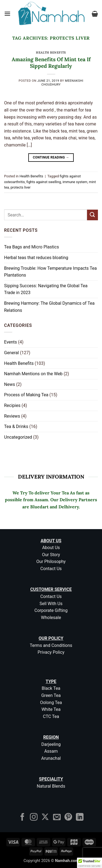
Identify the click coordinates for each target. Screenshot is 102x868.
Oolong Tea (51, 703)
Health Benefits (51, 52)
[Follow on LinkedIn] (80, 818)
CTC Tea (51, 716)
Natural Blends (51, 786)
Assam (51, 751)
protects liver (21, 187)
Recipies (12, 405)
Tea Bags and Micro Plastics (32, 247)
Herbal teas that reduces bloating (36, 258)
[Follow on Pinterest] (68, 818)
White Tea (51, 709)
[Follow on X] (45, 818)
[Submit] (92, 215)
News (10, 384)
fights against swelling (44, 182)
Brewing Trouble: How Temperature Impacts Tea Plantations (50, 272)
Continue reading (51, 158)
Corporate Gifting (51, 610)
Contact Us (51, 569)
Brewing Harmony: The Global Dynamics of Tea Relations (49, 307)
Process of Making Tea (26, 395)
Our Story (51, 555)
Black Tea (51, 688)
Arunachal (51, 758)
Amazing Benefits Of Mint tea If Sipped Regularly (51, 63)
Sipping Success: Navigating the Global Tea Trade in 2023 (46, 289)
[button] (7, 14)
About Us (51, 548)
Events (10, 342)
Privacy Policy (51, 652)
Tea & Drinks (16, 426)
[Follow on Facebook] (22, 818)
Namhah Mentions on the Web (33, 374)
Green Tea (51, 695)
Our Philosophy (51, 561)
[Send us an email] (57, 818)
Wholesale (51, 618)
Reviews (12, 416)
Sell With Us (51, 604)
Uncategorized (18, 437)
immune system (75, 182)
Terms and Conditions (51, 645)
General (11, 353)
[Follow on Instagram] (34, 818)
